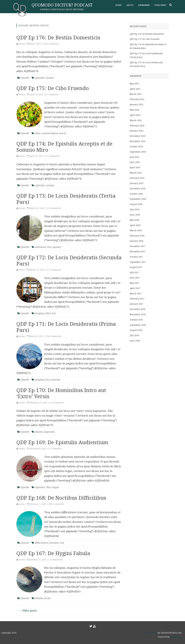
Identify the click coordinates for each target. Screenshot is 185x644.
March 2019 (136, 173)
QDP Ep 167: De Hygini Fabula (53, 553)
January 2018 (137, 241)
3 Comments (57, 403)
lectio (47, 598)
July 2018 (134, 209)
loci (49, 247)
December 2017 (138, 246)
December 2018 (138, 189)
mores (63, 133)
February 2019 (137, 178)
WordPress (176, 637)
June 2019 (135, 162)
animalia (40, 78)
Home (118, 5)
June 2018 (135, 215)
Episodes (144, 5)
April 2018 (135, 225)
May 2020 (135, 110)
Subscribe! (160, 5)
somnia (50, 185)
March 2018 (136, 230)
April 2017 (135, 288)
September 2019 (138, 152)
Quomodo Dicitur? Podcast (62, 5)
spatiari (57, 247)
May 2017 (135, 283)
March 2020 (136, 120)
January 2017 (137, 304)
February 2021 (137, 99)
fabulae (39, 598)
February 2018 (137, 236)
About (130, 5)
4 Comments (55, 208)
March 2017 (136, 294)
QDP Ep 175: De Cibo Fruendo (53, 88)
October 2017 (136, 257)
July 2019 (134, 157)
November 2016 (138, 314)
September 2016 (138, 325)
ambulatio (40, 247)
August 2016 (136, 330)
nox (62, 543)
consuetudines (50, 133)
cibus (38, 133)
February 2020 (137, 126)
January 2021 (137, 105)
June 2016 (135, 341)
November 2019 (138, 141)
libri (48, 313)
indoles (39, 432)
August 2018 (136, 204)
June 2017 (135, 278)
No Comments (52, 44)
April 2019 (135, 167)
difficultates (41, 543)
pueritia (56, 380)
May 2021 (135, 84)
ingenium (49, 432)
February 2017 (137, 299)
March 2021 (136, 94)
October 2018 (136, 194)
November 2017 (138, 252)
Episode (25, 78)
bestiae (50, 78)
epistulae (40, 185)
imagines (40, 313)
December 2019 (138, 136)
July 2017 (134, 272)
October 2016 (136, 320)
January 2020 (137, 131)
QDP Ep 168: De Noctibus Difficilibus (61, 498)
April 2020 (135, 115)
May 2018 (135, 220)
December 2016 (138, 309)
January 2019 (137, 183)
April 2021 (135, 89)
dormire (54, 543)
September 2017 (138, 262)
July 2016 (134, 335)
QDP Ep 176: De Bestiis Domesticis (58, 38)
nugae (56, 487)
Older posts (28, 611)
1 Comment (53, 94)
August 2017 (136, 267)
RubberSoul (151, 633)
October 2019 (136, 147)
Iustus (22, 44)
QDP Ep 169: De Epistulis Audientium (62, 442)
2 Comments (53, 156)
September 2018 (138, 199)
